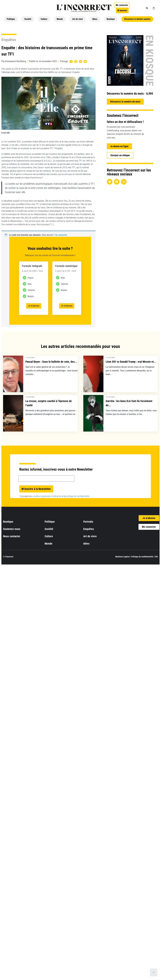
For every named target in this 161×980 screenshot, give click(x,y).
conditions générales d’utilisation (47, 496)
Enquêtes (9, 40)
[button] (147, 8)
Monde (60, 19)
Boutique (111, 19)
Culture (44, 19)
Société (28, 19)
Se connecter (61, 235)
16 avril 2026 (30, 397)
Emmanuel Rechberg (16, 61)
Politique (11, 19)
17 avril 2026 (30, 358)
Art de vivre (78, 19)
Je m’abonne (34, 306)
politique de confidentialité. (78, 496)
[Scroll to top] (154, 972)
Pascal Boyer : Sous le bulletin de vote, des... (51, 362)
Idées (95, 19)
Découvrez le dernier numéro (137, 19)
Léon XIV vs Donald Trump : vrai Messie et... (131, 362)
